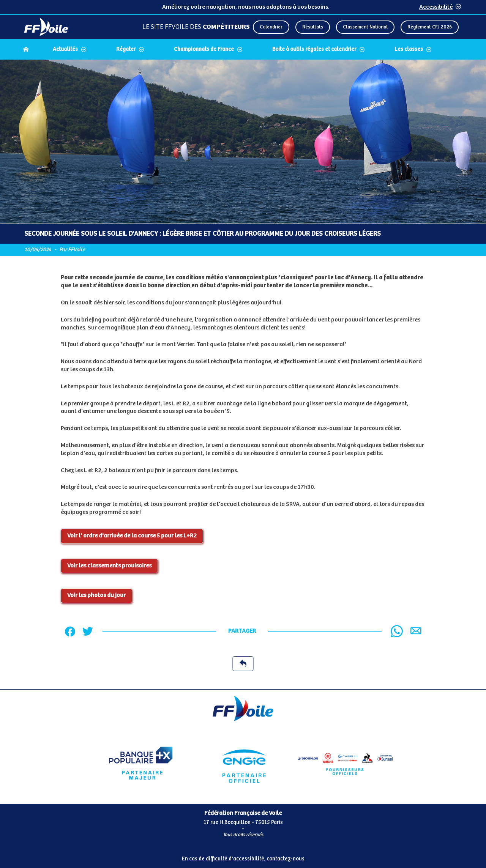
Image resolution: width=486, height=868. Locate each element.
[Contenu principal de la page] (243, 374)
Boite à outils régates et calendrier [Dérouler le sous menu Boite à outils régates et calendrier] (314, 49)
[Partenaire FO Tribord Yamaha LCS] (345, 763)
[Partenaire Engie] (243, 763)
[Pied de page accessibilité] (243, 856)
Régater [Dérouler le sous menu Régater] (126, 49)
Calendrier (271, 27)
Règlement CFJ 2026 (430, 27)
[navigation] (243, 50)
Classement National (365, 27)
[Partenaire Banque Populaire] (141, 763)
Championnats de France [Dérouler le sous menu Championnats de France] (204, 49)
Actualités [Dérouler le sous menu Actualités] (65, 49)
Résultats (313, 27)
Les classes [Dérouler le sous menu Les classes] (409, 49)
